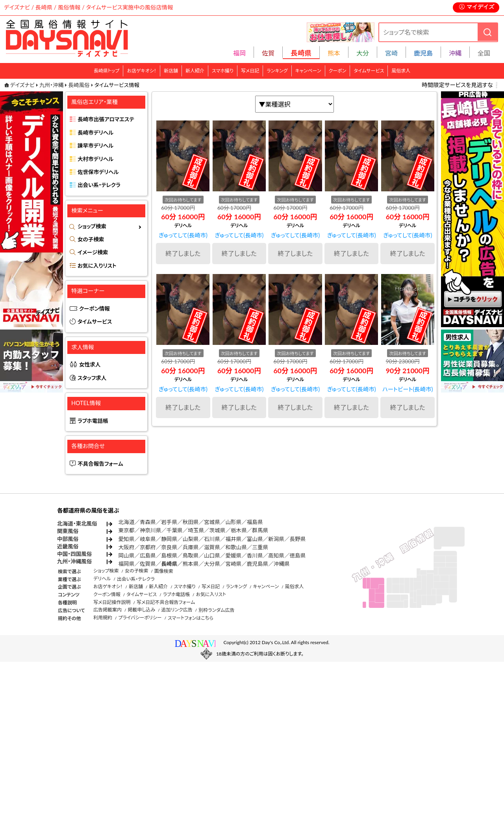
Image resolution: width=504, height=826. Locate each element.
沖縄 (455, 53)
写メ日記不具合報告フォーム (166, 602)
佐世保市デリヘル (98, 172)
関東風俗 (68, 531)
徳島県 (298, 556)
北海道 (127, 522)
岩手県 (169, 522)
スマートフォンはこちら (191, 618)
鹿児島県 (258, 564)
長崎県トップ (107, 71)
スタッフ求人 (92, 378)
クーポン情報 (94, 309)
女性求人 (90, 365)
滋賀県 (212, 547)
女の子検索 (91, 239)
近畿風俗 (68, 546)
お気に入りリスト (97, 266)
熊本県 (191, 564)
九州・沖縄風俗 (74, 561)
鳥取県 (191, 556)
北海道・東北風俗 (77, 524)
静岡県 (169, 539)
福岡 (239, 53)
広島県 (148, 556)
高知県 (276, 556)
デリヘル (102, 579)
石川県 (212, 539)
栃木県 (239, 530)
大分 (363, 53)
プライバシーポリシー (140, 618)
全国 (484, 53)
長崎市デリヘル (95, 133)
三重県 (260, 547)
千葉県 (175, 530)
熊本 (334, 53)
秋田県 (191, 522)
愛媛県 (233, 556)
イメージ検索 (93, 252)
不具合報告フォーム (100, 464)
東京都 (127, 530)
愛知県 (127, 539)
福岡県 (127, 564)
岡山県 (127, 556)
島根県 (169, 556)
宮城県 (212, 522)
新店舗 (171, 71)
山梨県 (191, 539)
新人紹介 (195, 71)
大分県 (212, 564)
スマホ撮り (223, 71)
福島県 (255, 522)
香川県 (255, 556)
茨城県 (218, 530)
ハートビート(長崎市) (408, 389)
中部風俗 (68, 539)
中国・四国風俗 (74, 554)
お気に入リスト (211, 594)
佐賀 (268, 53)
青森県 (148, 522)
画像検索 (164, 571)
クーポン (338, 71)
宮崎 (391, 53)
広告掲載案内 (107, 610)
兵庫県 (191, 547)
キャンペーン (308, 71)
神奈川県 (150, 530)
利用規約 (103, 618)
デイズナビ (22, 85)
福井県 (233, 539)
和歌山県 (236, 547)
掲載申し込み (141, 610)
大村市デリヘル (95, 159)
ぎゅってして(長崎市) (183, 235)
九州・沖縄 (51, 85)
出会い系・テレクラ (99, 185)
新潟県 (276, 539)
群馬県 (260, 530)
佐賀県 (148, 564)
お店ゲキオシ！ (142, 71)
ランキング (277, 71)
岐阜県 (148, 539)
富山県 (255, 539)
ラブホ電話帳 (93, 421)
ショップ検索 (92, 226)
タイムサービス (369, 71)
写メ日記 (250, 71)
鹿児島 (423, 53)
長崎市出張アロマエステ (106, 119)
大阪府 (127, 547)
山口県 (212, 556)
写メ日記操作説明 (112, 602)
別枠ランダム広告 (216, 610)
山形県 (233, 522)
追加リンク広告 (177, 610)
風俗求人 (401, 71)
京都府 (148, 547)
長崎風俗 (79, 85)
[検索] (487, 32)
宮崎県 (233, 564)
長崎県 (169, 564)
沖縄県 (282, 564)
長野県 (298, 539)
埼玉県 (196, 530)
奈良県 (169, 547)
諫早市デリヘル (95, 146)
